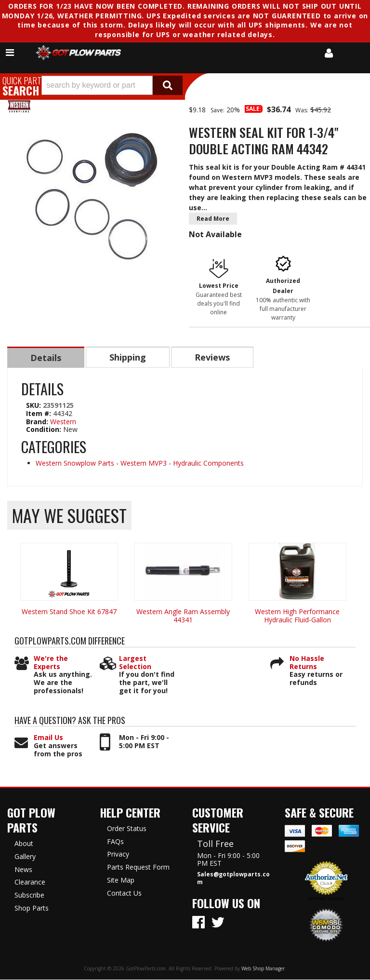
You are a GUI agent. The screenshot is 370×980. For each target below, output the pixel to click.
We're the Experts (51, 663)
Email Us (48, 738)
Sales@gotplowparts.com (233, 879)
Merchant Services (326, 899)
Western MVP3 (144, 463)
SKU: (34, 406)
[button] (112, 85)
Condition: (44, 430)
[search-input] (97, 85)
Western (63, 422)
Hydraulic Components (208, 463)
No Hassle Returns (307, 663)
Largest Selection (135, 663)
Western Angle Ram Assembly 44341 (183, 616)
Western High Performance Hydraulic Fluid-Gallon (297, 616)
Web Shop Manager (263, 969)
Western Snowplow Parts (75, 463)
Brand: (37, 422)
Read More (213, 219)
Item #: (40, 414)
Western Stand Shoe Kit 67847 (69, 612)
